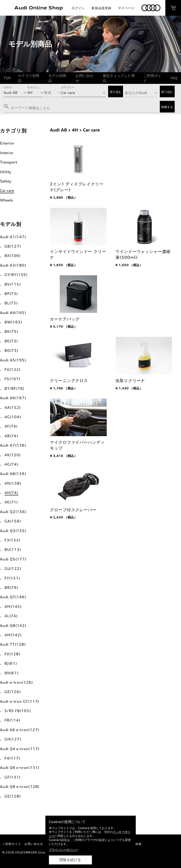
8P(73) (11, 294)
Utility (5, 172)
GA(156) (13, 521)
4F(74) (11, 426)
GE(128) (13, 796)
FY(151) (12, 578)
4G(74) (11, 464)
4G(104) (13, 417)
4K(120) (13, 455)
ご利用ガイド (152, 78)
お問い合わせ (85, 78)
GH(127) (13, 739)
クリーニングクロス (69, 381)
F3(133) (12, 540)
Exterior (7, 143)
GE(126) (13, 692)
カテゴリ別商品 (29, 78)
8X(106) (13, 256)
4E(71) (11, 502)
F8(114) (12, 720)
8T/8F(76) (14, 388)
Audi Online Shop (39, 8)
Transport (9, 162)
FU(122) (13, 369)
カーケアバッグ (65, 319)
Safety (6, 181)
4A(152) (13, 407)
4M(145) (13, 607)
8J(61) (11, 663)
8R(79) (11, 588)
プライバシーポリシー (63, 850)
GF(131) (13, 777)
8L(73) (11, 303)
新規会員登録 (101, 8)
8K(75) (11, 331)
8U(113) (13, 550)
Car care (7, 191)
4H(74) (11, 493)
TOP (7, 78)
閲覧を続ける (70, 860)
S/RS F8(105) (18, 711)
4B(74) (11, 436)
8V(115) (13, 284)
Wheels (6, 200)
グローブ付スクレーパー (73, 510)
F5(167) (12, 379)
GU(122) (13, 569)
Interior (7, 153)
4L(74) (11, 616)
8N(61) (12, 673)
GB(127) (13, 246)
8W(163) (13, 322)
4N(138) (13, 483)
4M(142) (13, 635)
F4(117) (12, 758)
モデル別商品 (57, 78)
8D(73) (11, 350)
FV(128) (12, 654)
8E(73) (11, 341)
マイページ (126, 8)
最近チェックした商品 (119, 78)
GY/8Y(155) (16, 275)
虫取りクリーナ (130, 381)
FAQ (174, 78)
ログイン (78, 8)
